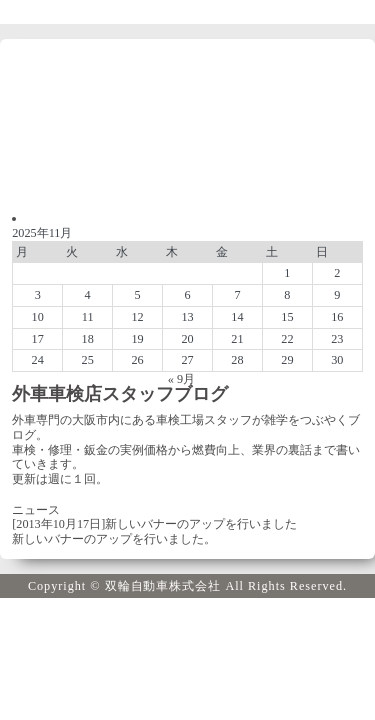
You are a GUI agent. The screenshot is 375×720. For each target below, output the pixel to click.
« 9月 (181, 379)
